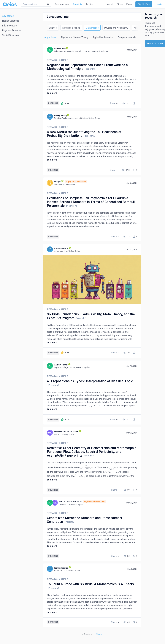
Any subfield (50, 37)
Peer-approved (62, 4)
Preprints (78, 4)
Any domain (8, 16)
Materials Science (71, 28)
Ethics (120, 4)
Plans (129, 4)
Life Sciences (9, 26)
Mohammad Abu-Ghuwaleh (66, 432)
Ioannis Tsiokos (61, 248)
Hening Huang (60, 116)
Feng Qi (58, 182)
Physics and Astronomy (116, 28)
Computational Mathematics (132, 37)
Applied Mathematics (103, 37)
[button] (114, 103)
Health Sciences (11, 21)
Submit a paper (155, 44)
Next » (99, 634)
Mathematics (92, 28)
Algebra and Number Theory (75, 37)
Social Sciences (11, 35)
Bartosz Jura (60, 49)
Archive (89, 4)
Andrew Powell (61, 365)
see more (52, 93)
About (110, 4)
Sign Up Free (144, 4)
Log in (159, 4)
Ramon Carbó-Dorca (68, 501)
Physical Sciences (12, 30)
